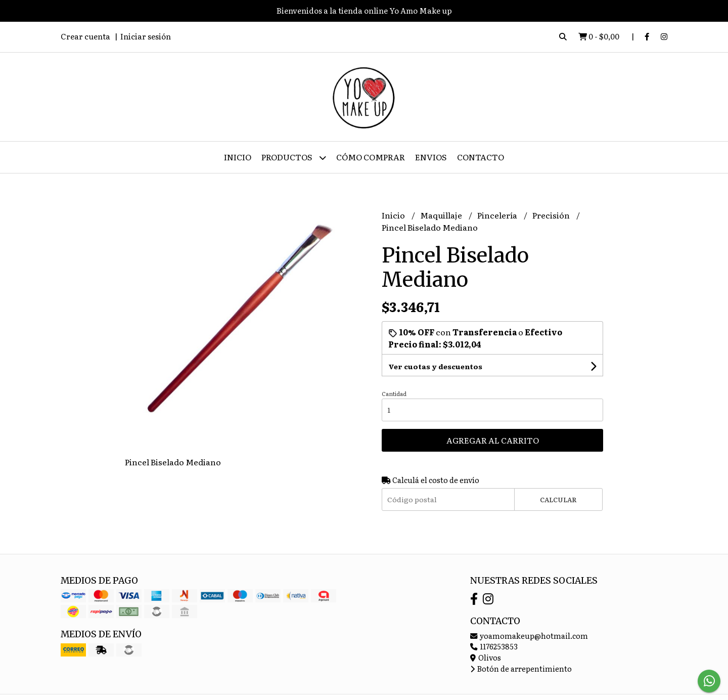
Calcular (558, 499)
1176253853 (494, 646)
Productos (294, 158)
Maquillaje (442, 215)
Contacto (481, 157)
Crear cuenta (85, 36)
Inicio (238, 157)
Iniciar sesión (146, 36)
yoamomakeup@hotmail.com (529, 636)
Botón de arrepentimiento (521, 668)
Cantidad (394, 393)
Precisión (552, 215)
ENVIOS (431, 157)
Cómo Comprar (371, 157)
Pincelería (498, 215)
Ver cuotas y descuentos (435, 366)
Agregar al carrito (493, 440)
